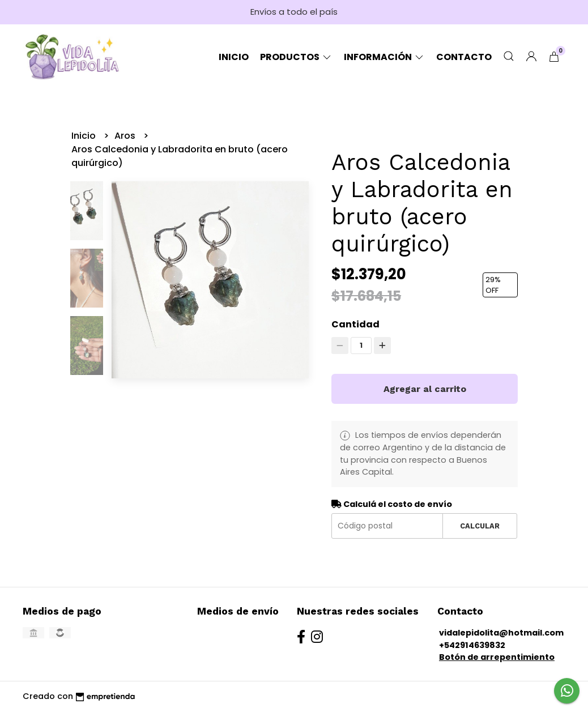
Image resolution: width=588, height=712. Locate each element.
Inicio (234, 57)
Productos (296, 57)
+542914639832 (472, 645)
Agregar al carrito (425, 389)
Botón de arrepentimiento (497, 657)
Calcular (480, 526)
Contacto (464, 57)
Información (384, 57)
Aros (126, 136)
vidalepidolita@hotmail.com (501, 633)
